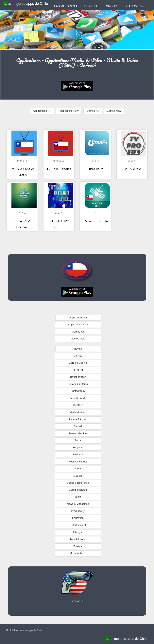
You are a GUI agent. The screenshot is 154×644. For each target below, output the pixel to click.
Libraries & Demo (78, 384)
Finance (78, 546)
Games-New (114, 111)
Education (78, 518)
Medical (78, 476)
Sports (78, 469)
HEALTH (78, 370)
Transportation (78, 377)
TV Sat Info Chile (95, 221)
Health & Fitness (78, 462)
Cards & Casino (78, 363)
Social (78, 440)
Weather (78, 405)
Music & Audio (78, 553)
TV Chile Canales (59, 169)
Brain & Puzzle (78, 398)
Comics (78, 356)
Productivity (78, 511)
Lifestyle (78, 532)
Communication (78, 490)
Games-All (93, 111)
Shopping (78, 447)
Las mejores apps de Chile (26, 3)
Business (78, 454)
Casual (78, 426)
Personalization (78, 433)
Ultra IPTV (95, 169)
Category (135, 6)
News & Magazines (78, 504)
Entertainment (78, 525)
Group (112, 6)
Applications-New (69, 111)
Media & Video (78, 412)
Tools (78, 497)
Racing (78, 349)
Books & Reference (78, 483)
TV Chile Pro (132, 169)
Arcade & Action (78, 419)
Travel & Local (78, 539)
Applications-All (42, 111)
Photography (78, 391)
